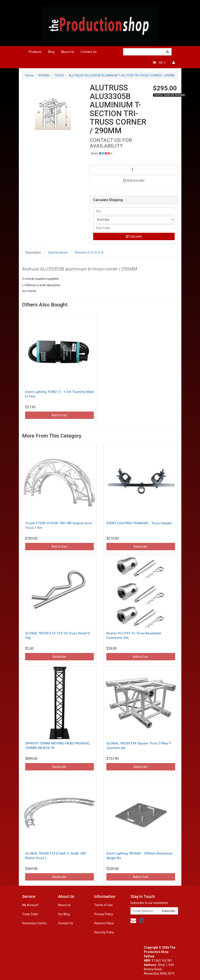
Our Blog (64, 914)
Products (35, 52)
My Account (30, 905)
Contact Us (89, 52)
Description (33, 252)
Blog (51, 52)
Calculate (134, 236)
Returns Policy (104, 923)
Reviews (89, 252)
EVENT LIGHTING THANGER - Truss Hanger (139, 523)
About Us (67, 52)
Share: (102, 153)
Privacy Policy (104, 914)
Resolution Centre (34, 923)
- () (159, 63)
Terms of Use (103, 905)
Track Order (30, 914)
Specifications (58, 252)
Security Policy (104, 932)
